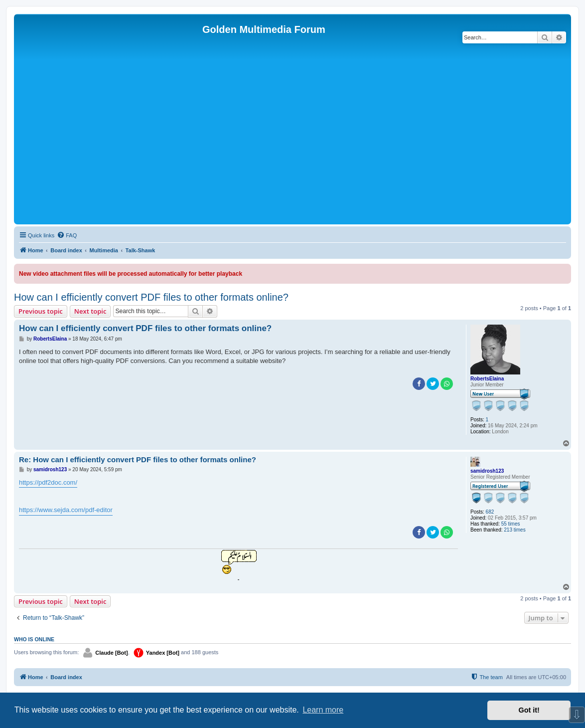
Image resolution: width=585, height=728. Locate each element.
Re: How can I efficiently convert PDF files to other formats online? (138, 459)
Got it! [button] (529, 710)
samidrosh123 (487, 471)
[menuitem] (67, 235)
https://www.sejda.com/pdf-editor (66, 510)
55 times (511, 524)
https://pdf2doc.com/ (48, 482)
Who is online (34, 639)
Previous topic (41, 311)
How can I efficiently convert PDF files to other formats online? (151, 297)
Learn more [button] (323, 710)
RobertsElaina (487, 379)
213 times (514, 530)
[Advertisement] (292, 147)
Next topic (90, 311)
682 (490, 512)
